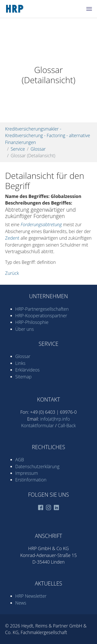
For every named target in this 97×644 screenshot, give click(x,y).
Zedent (12, 238)
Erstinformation (31, 480)
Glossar (23, 356)
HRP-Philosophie (32, 322)
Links (20, 363)
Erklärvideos (27, 370)
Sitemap (23, 377)
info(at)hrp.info (55, 419)
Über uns (25, 329)
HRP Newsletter (31, 596)
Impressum (27, 473)
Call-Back (67, 425)
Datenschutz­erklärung (37, 466)
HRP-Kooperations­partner (41, 316)
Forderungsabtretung (41, 224)
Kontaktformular (37, 425)
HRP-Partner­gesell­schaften (42, 309)
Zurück (12, 273)
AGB (20, 460)
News (21, 603)
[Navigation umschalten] (89, 9)
